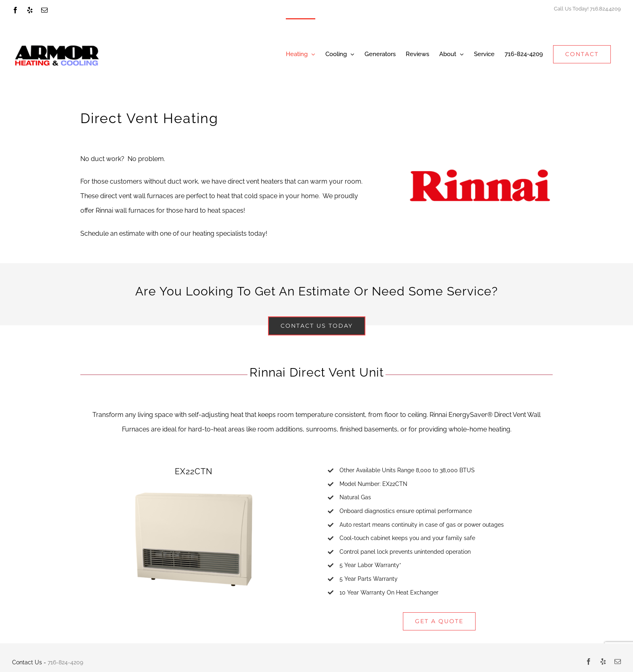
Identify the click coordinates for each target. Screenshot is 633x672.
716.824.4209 (605, 9)
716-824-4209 (65, 662)
